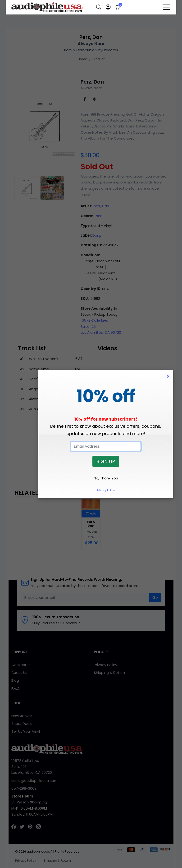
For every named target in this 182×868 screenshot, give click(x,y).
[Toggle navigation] (166, 7)
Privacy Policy (106, 490)
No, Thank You (106, 478)
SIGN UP (106, 461)
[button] (99, 7)
